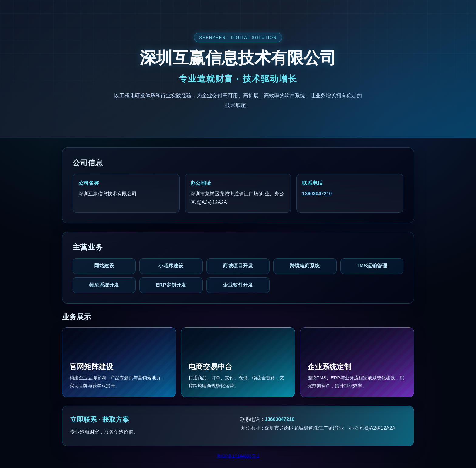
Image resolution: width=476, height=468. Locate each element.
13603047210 (317, 194)
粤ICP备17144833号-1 (238, 456)
